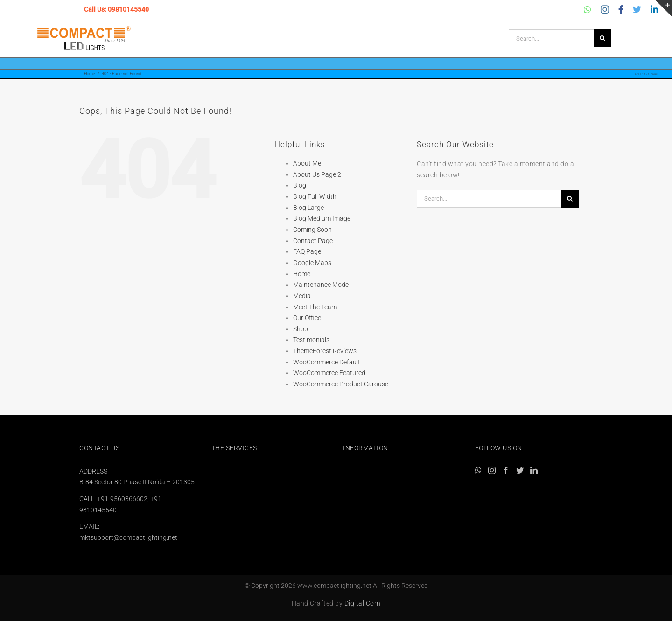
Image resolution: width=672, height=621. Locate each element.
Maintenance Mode (321, 285)
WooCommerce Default (327, 362)
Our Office (307, 318)
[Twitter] (520, 470)
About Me (307, 163)
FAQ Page (307, 251)
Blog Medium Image (322, 218)
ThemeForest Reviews (325, 351)
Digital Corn (363, 603)
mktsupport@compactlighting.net (128, 537)
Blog (300, 185)
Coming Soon (312, 230)
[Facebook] (506, 470)
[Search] (602, 38)
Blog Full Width (315, 196)
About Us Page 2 (317, 174)
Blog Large (308, 208)
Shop (301, 329)
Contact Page (313, 241)
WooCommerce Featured (329, 373)
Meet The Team (315, 307)
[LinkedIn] (534, 470)
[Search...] (551, 38)
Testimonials (311, 340)
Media (302, 296)
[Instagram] (492, 470)
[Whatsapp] (478, 470)
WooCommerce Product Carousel (341, 384)
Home (302, 274)
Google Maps (312, 263)
